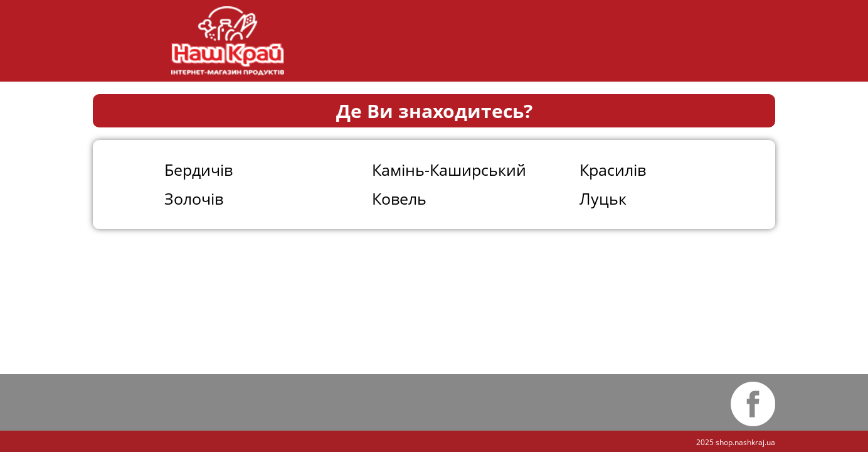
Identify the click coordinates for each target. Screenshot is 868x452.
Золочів (194, 198)
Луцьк (603, 198)
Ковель (399, 198)
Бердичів (198, 169)
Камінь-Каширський (449, 169)
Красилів (613, 169)
